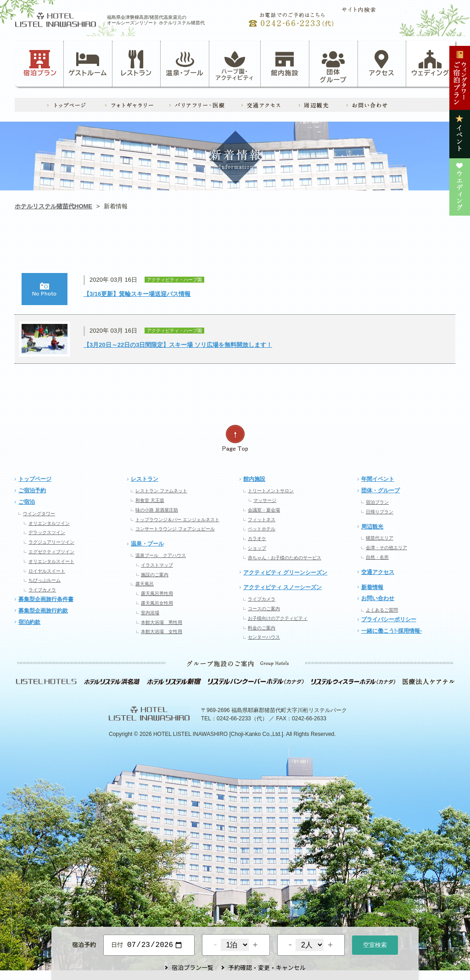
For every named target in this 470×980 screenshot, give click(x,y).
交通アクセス (378, 572)
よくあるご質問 (382, 610)
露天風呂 (145, 584)
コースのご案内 (264, 609)
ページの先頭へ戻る (235, 438)
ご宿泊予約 (32, 490)
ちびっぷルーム (45, 580)
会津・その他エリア (386, 548)
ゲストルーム (88, 63)
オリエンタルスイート (51, 561)
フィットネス (262, 520)
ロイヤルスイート (47, 571)
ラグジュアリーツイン (51, 542)
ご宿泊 (27, 502)
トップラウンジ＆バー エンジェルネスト (177, 520)
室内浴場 (150, 613)
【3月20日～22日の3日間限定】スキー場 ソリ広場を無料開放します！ (178, 345)
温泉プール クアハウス (161, 555)
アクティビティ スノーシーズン (283, 587)
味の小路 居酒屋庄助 (157, 510)
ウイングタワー (39, 514)
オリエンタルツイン (49, 523)
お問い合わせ (378, 598)
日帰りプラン (380, 512)
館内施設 (285, 63)
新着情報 (372, 587)
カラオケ (257, 538)
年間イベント (378, 479)
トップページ (35, 479)
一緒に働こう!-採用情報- (392, 631)
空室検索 (375, 944)
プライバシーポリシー (389, 619)
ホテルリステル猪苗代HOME (53, 206)
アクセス (382, 63)
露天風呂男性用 (157, 593)
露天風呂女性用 (157, 603)
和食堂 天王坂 (150, 500)
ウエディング (411, 246)
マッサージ (265, 500)
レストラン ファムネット (161, 491)
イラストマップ (157, 565)
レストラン (136, 63)
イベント (323, 246)
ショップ (257, 548)
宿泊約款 (29, 622)
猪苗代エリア (380, 538)
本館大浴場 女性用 (162, 632)
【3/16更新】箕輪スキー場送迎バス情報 (137, 294)
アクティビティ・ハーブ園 (147, 246)
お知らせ (59, 246)
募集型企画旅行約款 (43, 611)
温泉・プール (185, 63)
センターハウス (264, 637)
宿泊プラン (40, 63)
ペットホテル (262, 529)
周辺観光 (372, 527)
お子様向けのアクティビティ (278, 618)
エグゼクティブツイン (51, 552)
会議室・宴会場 (264, 510)
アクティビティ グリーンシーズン (285, 573)
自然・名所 (377, 557)
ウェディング (430, 63)
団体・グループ (380, 490)
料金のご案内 (262, 628)
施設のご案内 (155, 575)
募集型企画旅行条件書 (46, 599)
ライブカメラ (42, 590)
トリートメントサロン (271, 491)
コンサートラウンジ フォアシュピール (175, 529)
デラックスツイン (47, 532)
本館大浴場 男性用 (162, 622)
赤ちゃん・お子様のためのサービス (285, 558)
